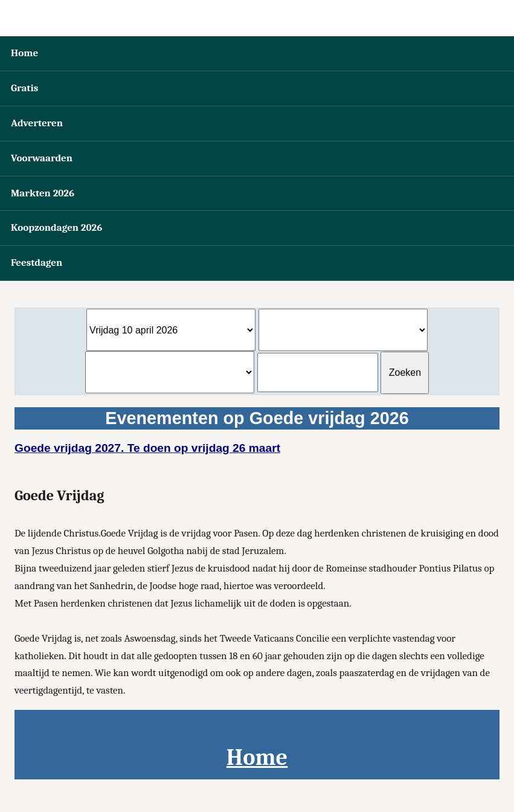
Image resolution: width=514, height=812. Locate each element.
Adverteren (37, 123)
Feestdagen (37, 263)
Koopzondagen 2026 (56, 227)
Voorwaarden (42, 158)
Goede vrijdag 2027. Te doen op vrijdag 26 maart (147, 448)
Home (24, 53)
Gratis (24, 88)
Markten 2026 (43, 193)
